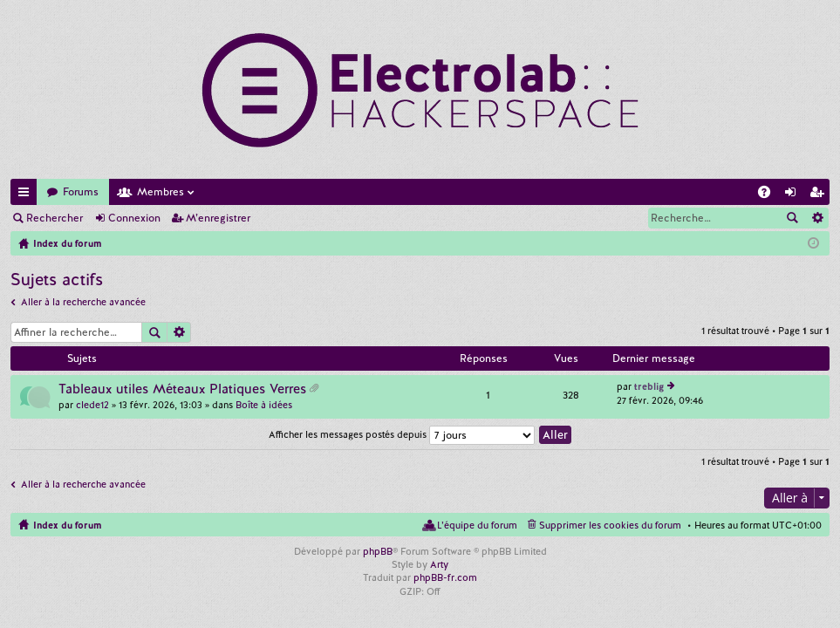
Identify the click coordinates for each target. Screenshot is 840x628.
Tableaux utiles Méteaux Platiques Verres (182, 389)
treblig (649, 386)
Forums (81, 192)
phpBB (378, 551)
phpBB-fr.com (445, 577)
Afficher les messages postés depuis (402, 434)
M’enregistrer (218, 218)
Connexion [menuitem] (794, 195)
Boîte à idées (264, 405)
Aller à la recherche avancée (83, 302)
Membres (160, 192)
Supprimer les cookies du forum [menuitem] (610, 525)
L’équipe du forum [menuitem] (477, 525)
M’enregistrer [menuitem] (820, 195)
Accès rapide (27, 195)
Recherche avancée (817, 218)
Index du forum (67, 525)
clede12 (92, 405)
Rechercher (55, 218)
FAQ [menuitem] (769, 195)
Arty (439, 564)
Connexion (134, 218)
